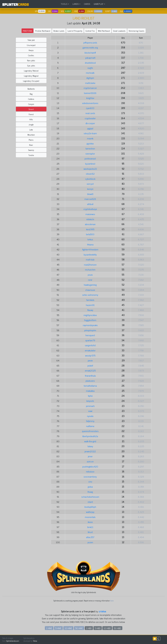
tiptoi (90, 396)
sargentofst (90, 345)
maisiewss (90, 214)
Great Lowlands (119, 31)
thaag (90, 492)
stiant (90, 502)
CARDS (87, 4)
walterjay (90, 512)
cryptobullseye (90, 209)
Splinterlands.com (13, 641)
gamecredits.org (90, 47)
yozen (90, 542)
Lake (31, 129)
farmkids (90, 300)
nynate (90, 416)
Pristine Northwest (43, 31)
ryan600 (90, 108)
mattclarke (90, 83)
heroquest (90, 335)
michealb (90, 73)
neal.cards (90, 113)
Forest (31, 114)
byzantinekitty (90, 254)
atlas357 (90, 537)
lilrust (90, 532)
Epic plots (31, 65)
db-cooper (90, 123)
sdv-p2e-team (90, 133)
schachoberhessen (90, 497)
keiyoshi (90, 401)
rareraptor (90, 153)
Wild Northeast (104, 31)
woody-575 (90, 355)
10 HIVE (68, 628)
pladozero (90, 381)
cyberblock (90, 179)
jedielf (90, 365)
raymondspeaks (90, 325)
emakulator (90, 350)
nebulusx (90, 471)
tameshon (90, 148)
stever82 (90, 174)
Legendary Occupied (31, 81)
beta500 (90, 234)
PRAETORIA (27, 31)
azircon (90, 461)
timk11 (90, 527)
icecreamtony (90, 477)
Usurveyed (31, 45)
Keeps (31, 50)
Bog (31, 94)
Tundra (31, 155)
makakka (90, 391)
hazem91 (90, 305)
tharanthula (90, 376)
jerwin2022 (90, 451)
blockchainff (90, 53)
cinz (90, 481)
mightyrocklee (90, 315)
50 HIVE (79, 628)
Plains (31, 140)
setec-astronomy (90, 295)
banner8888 (90, 93)
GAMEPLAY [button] (98, 4)
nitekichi (90, 219)
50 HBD (117, 628)
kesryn (90, 189)
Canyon (31, 104)
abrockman (90, 224)
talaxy (90, 446)
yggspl (90, 128)
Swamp (31, 150)
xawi (90, 411)
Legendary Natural (31, 71)
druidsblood (90, 63)
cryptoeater (90, 118)
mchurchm (90, 269)
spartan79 (90, 340)
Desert (31, 109)
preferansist (90, 158)
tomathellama (90, 386)
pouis (90, 275)
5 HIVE (58, 628)
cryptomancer (90, 88)
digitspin (90, 78)
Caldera (31, 99)
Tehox (35, 641)
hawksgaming (90, 285)
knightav (90, 98)
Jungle (31, 124)
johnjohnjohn (90, 330)
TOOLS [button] (64, 4)
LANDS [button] (76, 4)
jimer (90, 456)
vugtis (90, 68)
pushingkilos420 (90, 466)
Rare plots (31, 60)
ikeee (90, 522)
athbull (90, 204)
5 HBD (98, 628)
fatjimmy (90, 421)
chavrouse (90, 290)
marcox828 (90, 199)
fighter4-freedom (90, 249)
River (31, 145)
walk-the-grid (90, 441)
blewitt (90, 194)
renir (90, 280)
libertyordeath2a (90, 436)
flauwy (90, 310)
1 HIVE (49, 628)
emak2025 (90, 370)
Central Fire (90, 31)
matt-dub (90, 259)
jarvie (90, 360)
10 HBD (107, 628)
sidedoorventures (90, 103)
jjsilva (90, 487)
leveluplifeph (90, 507)
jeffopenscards (90, 42)
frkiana (90, 244)
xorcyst (90, 184)
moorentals (90, 517)
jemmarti (90, 406)
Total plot (31, 40)
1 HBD (89, 628)
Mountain (31, 135)
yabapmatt (90, 58)
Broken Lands (59, 31)
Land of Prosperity (75, 31)
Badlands (31, 89)
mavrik (90, 138)
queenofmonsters (90, 431)
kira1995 (90, 229)
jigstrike (90, 143)
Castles (31, 55)
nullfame (90, 426)
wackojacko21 (90, 169)
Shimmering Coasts (136, 31)
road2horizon (90, 265)
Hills (31, 119)
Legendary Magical (31, 76)
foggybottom (90, 320)
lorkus (90, 239)
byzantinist (90, 164)
